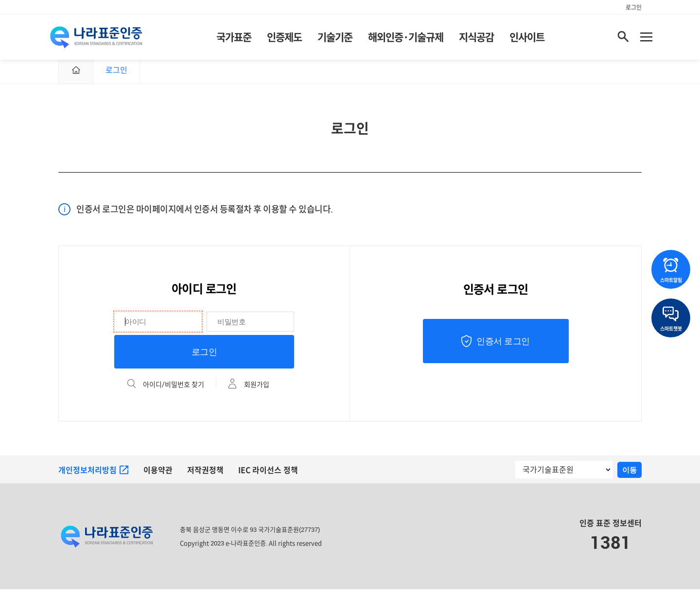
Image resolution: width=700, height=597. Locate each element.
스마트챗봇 (671, 319)
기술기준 (335, 39)
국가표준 (234, 39)
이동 (630, 478)
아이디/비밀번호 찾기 (174, 392)
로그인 (634, 7)
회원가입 (257, 392)
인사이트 (527, 39)
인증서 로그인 (503, 349)
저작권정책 (205, 478)
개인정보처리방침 (94, 478)
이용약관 (158, 478)
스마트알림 (671, 270)
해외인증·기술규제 (406, 39)
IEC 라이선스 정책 (268, 478)
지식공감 (476, 39)
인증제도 (284, 39)
